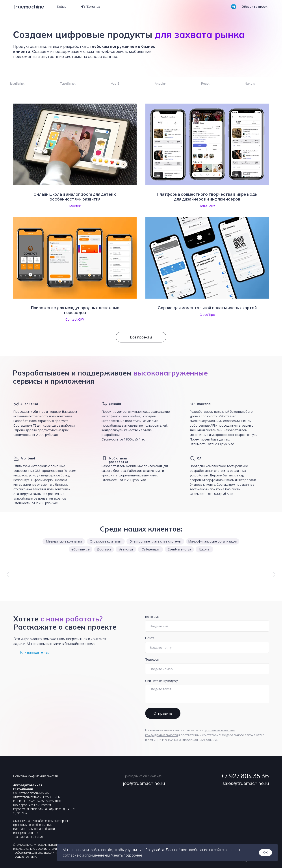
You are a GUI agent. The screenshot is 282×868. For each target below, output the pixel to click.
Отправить (163, 713)
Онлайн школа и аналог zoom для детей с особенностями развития (75, 197)
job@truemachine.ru (144, 783)
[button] (255, 7)
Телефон (152, 659)
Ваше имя (152, 617)
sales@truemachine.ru (246, 783)
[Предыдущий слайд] (8, 574)
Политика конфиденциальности (36, 776)
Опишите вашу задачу (161, 681)
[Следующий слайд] (274, 574)
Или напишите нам (35, 652)
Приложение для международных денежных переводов (75, 310)
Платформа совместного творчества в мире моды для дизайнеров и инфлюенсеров (207, 197)
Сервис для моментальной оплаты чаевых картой (207, 308)
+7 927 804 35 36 (245, 776)
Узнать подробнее (127, 855)
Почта (150, 638)
